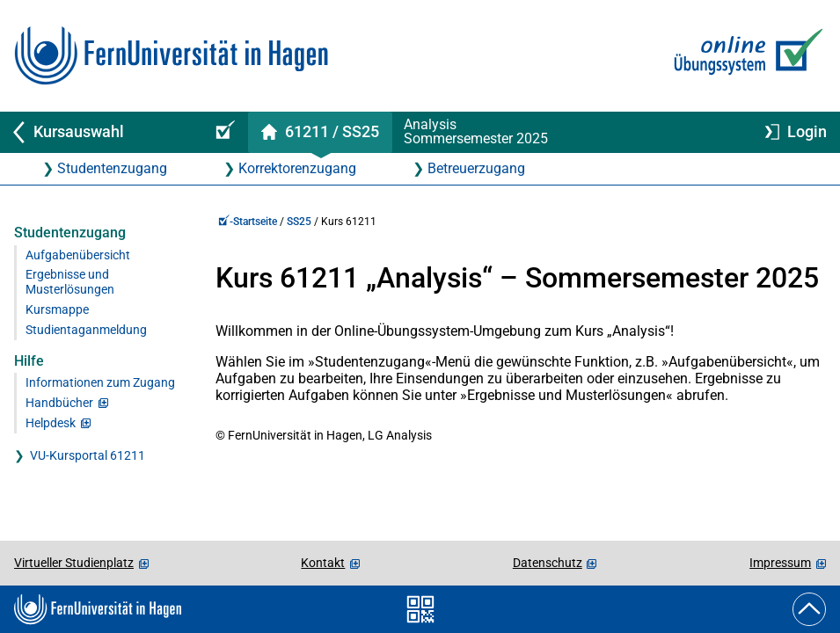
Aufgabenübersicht (78, 255)
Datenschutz (548, 563)
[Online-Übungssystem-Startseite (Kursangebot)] (223, 132)
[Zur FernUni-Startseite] (171, 56)
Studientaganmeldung (86, 330)
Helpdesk (51, 423)
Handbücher (59, 403)
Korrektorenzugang (297, 168)
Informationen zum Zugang (100, 383)
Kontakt (323, 563)
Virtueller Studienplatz (74, 563)
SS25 (299, 222)
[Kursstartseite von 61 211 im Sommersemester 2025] (320, 132)
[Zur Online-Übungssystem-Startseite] (745, 56)
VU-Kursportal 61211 (88, 456)
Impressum (780, 563)
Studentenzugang (112, 168)
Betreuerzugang (476, 168)
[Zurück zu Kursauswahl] (99, 132)
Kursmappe (57, 310)
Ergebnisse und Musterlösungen (70, 282)
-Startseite (248, 222)
